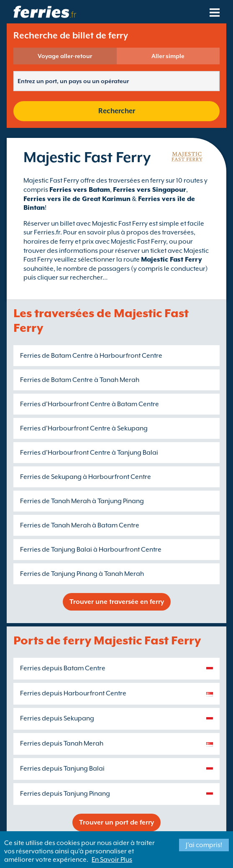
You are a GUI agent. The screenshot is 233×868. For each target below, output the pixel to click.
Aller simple (168, 56)
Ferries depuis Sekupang (57, 718)
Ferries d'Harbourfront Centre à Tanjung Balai (89, 453)
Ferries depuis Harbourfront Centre (73, 693)
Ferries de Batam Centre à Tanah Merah (80, 380)
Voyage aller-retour (65, 56)
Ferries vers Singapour (150, 190)
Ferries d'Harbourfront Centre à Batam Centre (90, 404)
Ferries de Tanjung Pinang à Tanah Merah (82, 574)
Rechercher (117, 111)
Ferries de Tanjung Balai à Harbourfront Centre (91, 550)
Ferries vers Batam (80, 190)
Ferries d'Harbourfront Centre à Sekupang (84, 428)
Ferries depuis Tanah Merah (62, 743)
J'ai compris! (204, 845)
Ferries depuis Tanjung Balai (62, 769)
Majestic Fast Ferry (172, 260)
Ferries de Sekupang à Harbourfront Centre (86, 477)
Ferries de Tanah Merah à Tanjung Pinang (82, 501)
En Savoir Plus (112, 860)
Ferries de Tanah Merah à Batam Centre (80, 525)
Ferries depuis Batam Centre (63, 668)
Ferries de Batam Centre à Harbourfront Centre (91, 356)
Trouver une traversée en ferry (117, 602)
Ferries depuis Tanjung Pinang (65, 794)
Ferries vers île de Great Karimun (77, 199)
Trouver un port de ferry (116, 822)
